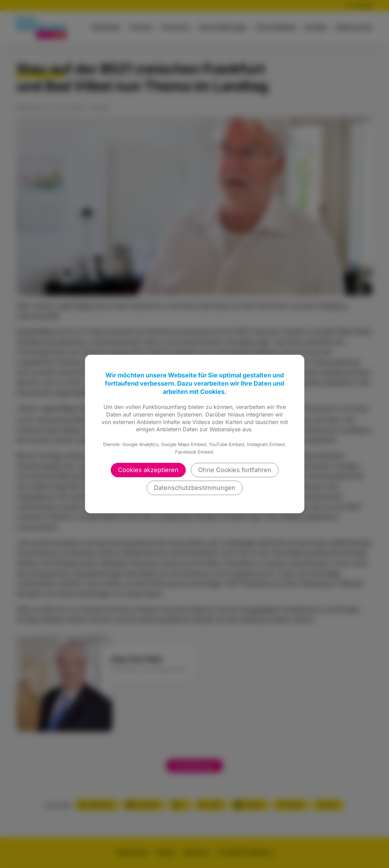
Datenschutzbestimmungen (195, 488)
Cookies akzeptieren (148, 470)
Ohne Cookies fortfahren (235, 470)
